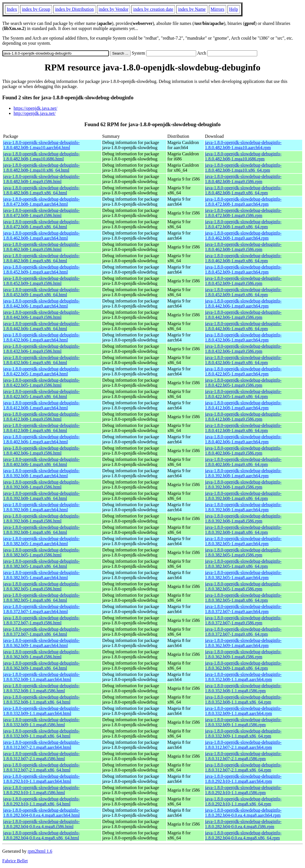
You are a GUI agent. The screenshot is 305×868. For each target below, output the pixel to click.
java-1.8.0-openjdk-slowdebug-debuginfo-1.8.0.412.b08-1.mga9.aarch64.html (41, 405)
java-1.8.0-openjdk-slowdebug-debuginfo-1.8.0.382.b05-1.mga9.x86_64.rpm (243, 564)
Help (234, 9)
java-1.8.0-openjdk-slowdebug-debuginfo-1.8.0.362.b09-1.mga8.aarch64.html (41, 643)
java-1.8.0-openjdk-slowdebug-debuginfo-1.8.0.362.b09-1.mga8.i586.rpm (243, 654)
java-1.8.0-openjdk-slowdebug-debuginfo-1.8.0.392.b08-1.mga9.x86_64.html (41, 496)
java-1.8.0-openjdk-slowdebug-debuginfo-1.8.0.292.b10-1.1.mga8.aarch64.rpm (243, 779)
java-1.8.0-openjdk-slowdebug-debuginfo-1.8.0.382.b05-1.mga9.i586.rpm (243, 552)
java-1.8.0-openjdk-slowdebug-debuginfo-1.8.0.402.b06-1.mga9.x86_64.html (41, 462)
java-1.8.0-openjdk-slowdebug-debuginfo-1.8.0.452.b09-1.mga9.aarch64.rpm (243, 269)
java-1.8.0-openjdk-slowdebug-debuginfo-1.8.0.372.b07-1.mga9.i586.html (41, 620)
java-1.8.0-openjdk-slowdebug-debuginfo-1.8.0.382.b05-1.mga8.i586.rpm (243, 586)
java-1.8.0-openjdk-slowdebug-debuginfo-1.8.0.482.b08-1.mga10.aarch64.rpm (243, 145)
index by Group (36, 9)
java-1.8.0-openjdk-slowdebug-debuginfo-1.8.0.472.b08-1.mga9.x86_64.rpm (243, 224)
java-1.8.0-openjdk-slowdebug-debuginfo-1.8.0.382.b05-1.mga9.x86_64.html (41, 564)
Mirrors (218, 9)
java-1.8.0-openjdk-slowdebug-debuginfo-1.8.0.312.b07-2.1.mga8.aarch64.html (41, 745)
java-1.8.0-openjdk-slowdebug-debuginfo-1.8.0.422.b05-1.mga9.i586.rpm (243, 383)
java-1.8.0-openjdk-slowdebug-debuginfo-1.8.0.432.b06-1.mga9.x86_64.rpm (243, 360)
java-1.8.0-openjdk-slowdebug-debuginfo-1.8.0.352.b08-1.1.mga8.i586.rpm (243, 688)
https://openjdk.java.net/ (35, 108)
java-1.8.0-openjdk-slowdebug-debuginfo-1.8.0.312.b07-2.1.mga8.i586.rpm (243, 756)
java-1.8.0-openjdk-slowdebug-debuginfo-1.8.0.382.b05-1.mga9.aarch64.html (41, 541)
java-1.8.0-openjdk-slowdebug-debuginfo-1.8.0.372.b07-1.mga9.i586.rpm (243, 620)
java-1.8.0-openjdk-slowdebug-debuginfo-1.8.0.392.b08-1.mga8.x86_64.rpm (243, 530)
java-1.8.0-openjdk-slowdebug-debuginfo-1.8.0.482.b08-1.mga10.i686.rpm (243, 156)
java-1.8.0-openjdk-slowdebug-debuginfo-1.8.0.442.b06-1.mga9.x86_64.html (41, 326)
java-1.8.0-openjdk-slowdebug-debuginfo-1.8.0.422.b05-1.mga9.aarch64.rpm (243, 371)
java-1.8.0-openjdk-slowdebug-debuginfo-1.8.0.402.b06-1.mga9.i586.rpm (243, 451)
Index (12, 9)
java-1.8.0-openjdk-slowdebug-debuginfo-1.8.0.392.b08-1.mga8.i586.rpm (243, 518)
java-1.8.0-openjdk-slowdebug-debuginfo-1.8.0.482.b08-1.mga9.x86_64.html (41, 190)
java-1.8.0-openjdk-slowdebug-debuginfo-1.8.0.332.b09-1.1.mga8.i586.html (41, 722)
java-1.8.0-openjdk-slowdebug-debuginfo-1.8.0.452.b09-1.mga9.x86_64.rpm (243, 292)
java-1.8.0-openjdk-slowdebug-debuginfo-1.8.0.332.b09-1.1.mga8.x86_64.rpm (243, 733)
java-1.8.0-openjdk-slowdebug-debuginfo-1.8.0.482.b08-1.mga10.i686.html (41, 156)
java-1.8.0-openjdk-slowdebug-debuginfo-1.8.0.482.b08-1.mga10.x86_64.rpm (243, 168)
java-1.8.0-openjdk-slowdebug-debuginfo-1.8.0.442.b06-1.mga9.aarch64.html (41, 303)
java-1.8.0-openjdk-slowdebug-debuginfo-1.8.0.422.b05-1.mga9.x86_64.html (41, 394)
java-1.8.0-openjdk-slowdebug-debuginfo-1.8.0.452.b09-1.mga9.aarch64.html (41, 269)
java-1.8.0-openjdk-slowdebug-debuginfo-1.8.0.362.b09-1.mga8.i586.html (41, 654)
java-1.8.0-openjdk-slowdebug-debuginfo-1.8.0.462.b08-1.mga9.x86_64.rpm (243, 258)
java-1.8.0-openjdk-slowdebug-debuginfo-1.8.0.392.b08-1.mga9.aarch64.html (41, 473)
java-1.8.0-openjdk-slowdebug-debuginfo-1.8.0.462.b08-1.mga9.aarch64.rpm (243, 236)
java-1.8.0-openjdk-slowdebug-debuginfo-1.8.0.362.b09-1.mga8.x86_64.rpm (243, 666)
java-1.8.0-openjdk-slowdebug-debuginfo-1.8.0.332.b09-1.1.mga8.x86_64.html (41, 733)
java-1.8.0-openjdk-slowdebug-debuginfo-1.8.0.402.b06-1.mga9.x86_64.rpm (243, 462)
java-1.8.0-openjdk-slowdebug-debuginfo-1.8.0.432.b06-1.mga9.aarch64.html (41, 337)
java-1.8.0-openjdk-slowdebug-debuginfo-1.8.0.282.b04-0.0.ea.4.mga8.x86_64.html (41, 835)
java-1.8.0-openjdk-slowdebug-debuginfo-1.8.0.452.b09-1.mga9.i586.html (41, 281)
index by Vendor (113, 9)
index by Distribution (74, 9)
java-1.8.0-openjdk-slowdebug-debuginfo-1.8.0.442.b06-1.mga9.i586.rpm (243, 315)
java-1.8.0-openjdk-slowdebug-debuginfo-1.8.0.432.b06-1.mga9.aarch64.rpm (243, 337)
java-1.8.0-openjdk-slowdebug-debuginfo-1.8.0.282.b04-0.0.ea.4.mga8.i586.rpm (243, 824)
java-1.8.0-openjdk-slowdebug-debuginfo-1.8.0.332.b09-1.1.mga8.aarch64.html (41, 711)
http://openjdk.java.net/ (34, 113)
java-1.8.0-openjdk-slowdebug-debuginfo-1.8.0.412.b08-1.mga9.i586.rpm (243, 417)
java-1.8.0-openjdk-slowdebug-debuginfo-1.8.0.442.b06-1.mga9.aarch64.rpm (243, 303)
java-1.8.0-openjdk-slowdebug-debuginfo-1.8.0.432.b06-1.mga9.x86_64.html (41, 360)
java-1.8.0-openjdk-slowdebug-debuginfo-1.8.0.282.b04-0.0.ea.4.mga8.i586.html (41, 824)
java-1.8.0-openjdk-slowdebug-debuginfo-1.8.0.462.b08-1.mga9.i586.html (41, 247)
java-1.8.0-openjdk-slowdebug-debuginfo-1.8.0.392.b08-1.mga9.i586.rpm (243, 485)
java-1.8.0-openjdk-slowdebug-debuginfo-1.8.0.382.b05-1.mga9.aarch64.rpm (243, 541)
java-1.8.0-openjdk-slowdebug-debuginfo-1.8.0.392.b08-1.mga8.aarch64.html (41, 507)
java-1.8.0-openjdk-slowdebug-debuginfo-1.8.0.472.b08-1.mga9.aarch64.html (41, 202)
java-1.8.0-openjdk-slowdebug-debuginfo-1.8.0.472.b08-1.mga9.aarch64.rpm (243, 202)
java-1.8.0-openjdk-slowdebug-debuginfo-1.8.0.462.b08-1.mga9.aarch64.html (41, 236)
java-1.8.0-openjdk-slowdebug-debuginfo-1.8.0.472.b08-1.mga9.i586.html (41, 213)
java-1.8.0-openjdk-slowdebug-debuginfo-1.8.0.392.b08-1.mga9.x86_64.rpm (243, 496)
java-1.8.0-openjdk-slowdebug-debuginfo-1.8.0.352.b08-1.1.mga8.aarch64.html (41, 677)
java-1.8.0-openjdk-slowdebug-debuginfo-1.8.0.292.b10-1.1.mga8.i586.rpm (243, 790)
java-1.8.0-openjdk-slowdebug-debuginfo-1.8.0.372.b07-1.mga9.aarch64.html (41, 609)
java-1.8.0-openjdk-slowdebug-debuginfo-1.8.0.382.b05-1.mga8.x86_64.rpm (243, 598)
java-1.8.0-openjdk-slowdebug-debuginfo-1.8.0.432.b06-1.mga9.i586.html (41, 349)
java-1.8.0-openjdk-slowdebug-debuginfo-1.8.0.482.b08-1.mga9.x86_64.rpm (243, 190)
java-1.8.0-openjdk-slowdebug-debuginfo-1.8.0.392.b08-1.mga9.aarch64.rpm (243, 473)
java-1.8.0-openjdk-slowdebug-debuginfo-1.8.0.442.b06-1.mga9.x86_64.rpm (243, 326)
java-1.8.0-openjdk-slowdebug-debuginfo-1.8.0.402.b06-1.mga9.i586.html (41, 451)
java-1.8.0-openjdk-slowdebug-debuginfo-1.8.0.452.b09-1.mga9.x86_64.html (41, 292)
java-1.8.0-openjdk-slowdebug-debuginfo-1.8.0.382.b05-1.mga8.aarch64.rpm (243, 575)
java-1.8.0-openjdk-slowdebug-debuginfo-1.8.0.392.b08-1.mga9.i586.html (41, 485)
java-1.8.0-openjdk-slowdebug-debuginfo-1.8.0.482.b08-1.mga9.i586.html (41, 179)
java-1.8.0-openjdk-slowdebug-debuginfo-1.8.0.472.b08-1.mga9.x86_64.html (41, 224)
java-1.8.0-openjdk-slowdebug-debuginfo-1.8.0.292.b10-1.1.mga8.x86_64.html (41, 801)
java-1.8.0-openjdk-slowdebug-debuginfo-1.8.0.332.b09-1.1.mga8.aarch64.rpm (243, 711)
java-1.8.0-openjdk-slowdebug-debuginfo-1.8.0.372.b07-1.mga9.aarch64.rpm (243, 609)
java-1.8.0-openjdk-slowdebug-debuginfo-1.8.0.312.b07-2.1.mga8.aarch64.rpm (243, 745)
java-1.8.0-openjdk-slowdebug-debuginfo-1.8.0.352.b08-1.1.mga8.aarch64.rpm (243, 677)
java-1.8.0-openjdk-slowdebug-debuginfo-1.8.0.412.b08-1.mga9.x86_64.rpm (243, 428)
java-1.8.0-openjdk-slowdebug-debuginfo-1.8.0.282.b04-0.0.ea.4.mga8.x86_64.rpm (243, 835)
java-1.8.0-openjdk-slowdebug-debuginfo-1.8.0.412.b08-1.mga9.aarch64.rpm (243, 405)
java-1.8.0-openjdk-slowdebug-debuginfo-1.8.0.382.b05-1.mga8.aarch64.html (41, 575)
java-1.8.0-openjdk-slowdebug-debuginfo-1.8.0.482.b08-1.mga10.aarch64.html (41, 145)
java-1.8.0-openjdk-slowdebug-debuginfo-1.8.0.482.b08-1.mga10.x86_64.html (41, 168)
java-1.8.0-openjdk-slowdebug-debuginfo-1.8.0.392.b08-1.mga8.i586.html (41, 518)
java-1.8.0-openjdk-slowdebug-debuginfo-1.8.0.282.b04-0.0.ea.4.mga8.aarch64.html (41, 813)
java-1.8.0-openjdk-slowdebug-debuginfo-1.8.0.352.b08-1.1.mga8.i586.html (41, 688)
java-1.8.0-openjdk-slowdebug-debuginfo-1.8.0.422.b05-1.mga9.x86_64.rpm (243, 394)
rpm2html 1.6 (40, 851)
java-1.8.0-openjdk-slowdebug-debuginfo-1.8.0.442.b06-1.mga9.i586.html (41, 315)
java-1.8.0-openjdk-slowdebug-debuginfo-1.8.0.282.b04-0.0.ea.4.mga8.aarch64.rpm (243, 813)
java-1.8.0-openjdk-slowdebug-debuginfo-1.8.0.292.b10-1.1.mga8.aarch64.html (41, 779)
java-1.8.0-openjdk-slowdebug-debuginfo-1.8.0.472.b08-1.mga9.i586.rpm (243, 213)
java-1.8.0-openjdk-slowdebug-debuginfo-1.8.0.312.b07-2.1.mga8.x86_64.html (41, 767)
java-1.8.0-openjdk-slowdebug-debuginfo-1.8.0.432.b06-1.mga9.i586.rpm (243, 349)
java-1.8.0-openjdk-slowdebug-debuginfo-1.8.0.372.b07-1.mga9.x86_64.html (41, 632)
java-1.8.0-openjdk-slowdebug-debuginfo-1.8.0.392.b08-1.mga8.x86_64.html (41, 530)
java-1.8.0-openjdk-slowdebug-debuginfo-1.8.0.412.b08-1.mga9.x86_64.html (41, 428)
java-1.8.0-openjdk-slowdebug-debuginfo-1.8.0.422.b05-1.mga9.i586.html (41, 383)
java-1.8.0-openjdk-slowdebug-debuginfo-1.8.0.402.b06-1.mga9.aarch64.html (41, 439)
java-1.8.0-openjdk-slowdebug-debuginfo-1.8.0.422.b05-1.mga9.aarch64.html (41, 371)
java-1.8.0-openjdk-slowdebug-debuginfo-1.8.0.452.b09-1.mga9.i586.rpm (243, 281)
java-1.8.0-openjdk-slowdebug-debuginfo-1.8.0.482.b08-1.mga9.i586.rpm (243, 179)
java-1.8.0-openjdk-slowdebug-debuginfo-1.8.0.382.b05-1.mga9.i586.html (41, 552)
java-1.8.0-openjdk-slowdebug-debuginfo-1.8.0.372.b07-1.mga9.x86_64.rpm (243, 632)
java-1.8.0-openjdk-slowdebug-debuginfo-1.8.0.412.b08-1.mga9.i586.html (41, 417)
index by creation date (153, 9)
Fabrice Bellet (15, 861)
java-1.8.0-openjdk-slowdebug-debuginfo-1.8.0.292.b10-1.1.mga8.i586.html (41, 790)
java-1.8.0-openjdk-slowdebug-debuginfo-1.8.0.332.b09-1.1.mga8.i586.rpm (243, 722)
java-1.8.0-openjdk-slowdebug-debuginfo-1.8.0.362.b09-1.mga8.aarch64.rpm (243, 643)
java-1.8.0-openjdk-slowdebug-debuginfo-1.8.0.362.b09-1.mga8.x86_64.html (41, 666)
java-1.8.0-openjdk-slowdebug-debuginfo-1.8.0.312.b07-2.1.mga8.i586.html (41, 756)
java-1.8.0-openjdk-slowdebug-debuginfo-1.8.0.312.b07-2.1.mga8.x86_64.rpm (243, 767)
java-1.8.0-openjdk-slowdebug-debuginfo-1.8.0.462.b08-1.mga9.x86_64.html (41, 258)
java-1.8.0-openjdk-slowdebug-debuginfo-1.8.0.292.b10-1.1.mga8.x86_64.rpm (243, 801)
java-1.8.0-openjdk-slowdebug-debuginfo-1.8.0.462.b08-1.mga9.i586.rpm (243, 247)
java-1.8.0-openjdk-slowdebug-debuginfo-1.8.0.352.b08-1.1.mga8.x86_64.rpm (243, 700)
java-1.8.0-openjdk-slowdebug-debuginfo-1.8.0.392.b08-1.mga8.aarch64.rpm (243, 507)
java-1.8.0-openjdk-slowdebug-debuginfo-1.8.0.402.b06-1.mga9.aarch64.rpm (243, 439)
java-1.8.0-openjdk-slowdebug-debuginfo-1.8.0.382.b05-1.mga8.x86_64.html (41, 598)
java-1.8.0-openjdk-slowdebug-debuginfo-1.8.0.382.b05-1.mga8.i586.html (41, 586)
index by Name (192, 9)
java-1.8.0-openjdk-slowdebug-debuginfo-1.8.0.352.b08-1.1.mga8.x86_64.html (41, 700)
